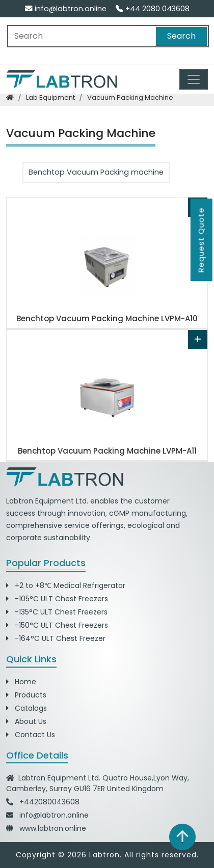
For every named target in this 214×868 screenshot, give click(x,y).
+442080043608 (49, 802)
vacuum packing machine (130, 97)
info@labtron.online (66, 9)
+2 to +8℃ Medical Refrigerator (66, 585)
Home (21, 682)
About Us (26, 721)
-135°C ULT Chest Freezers (57, 612)
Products (26, 695)
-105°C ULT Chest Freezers (57, 599)
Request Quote (201, 240)
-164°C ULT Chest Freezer (56, 638)
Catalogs (26, 708)
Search (181, 36)
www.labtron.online (53, 828)
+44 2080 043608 (153, 9)
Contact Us (31, 735)
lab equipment (50, 97)
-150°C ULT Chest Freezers (57, 625)
